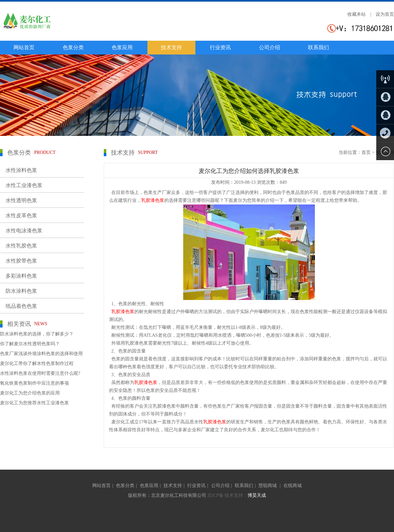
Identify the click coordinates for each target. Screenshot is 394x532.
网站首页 (24, 47)
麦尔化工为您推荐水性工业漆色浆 (34, 403)
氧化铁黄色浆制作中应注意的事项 (34, 383)
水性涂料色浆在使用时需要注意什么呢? (40, 373)
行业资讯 (220, 47)
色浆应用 (122, 47)
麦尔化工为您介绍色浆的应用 (30, 393)
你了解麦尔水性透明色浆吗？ (30, 344)
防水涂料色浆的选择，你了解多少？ (37, 334)
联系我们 (318, 47)
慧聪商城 (268, 486)
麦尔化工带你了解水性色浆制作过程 (37, 363)
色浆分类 (73, 47)
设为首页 (385, 14)
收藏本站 (357, 14)
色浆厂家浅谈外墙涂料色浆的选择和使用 (41, 354)
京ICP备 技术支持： (227, 495)
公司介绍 (270, 47)
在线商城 (293, 486)
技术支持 (171, 47)
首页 (366, 152)
